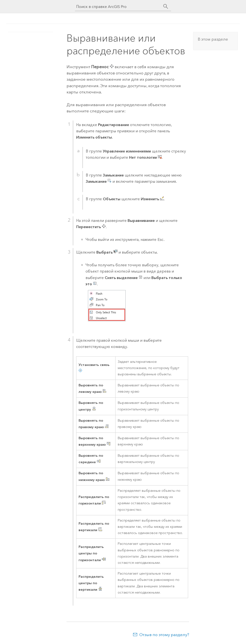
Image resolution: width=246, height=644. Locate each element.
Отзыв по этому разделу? (164, 635)
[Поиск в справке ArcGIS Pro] (118, 7)
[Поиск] (166, 6)
